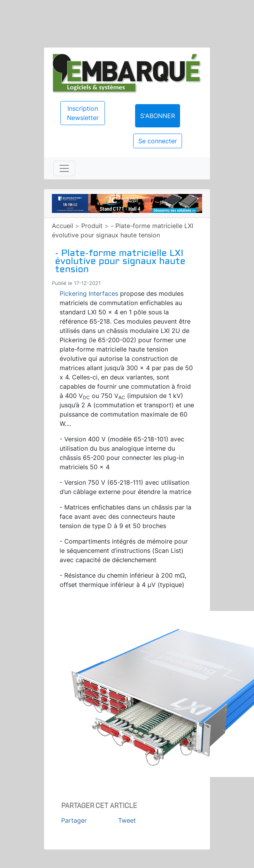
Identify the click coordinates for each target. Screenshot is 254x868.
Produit (92, 226)
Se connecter (158, 141)
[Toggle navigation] (64, 168)
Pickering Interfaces (89, 293)
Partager (74, 820)
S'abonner (158, 116)
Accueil (63, 226)
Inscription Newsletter (83, 113)
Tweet (127, 820)
